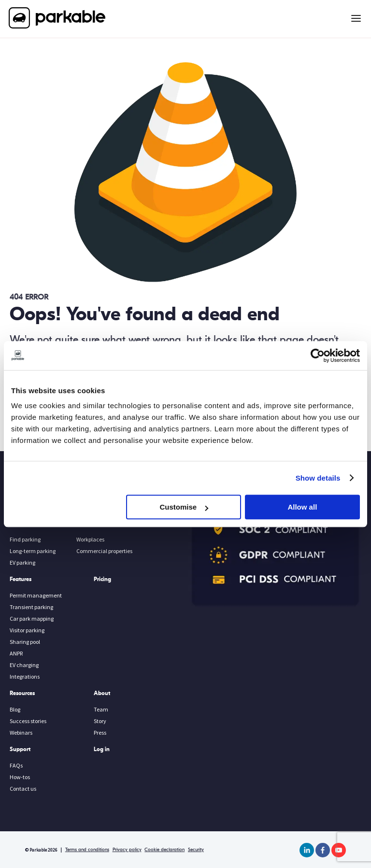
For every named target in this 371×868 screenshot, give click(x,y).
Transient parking (31, 607)
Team (101, 709)
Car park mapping (32, 619)
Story (100, 721)
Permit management (36, 595)
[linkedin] (307, 850)
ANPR (16, 653)
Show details (318, 478)
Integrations (25, 676)
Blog (15, 709)
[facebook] (323, 850)
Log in (102, 749)
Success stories (28, 721)
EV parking (22, 562)
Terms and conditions (87, 850)
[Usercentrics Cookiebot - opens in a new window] (318, 356)
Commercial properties (104, 551)
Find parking (25, 539)
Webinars (21, 733)
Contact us (23, 789)
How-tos (20, 777)
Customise (184, 507)
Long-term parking (33, 551)
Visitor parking (27, 630)
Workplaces (90, 539)
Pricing (102, 579)
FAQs (16, 765)
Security (196, 850)
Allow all (302, 507)
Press (100, 733)
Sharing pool (25, 642)
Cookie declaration (164, 850)
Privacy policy (127, 850)
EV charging (24, 665)
